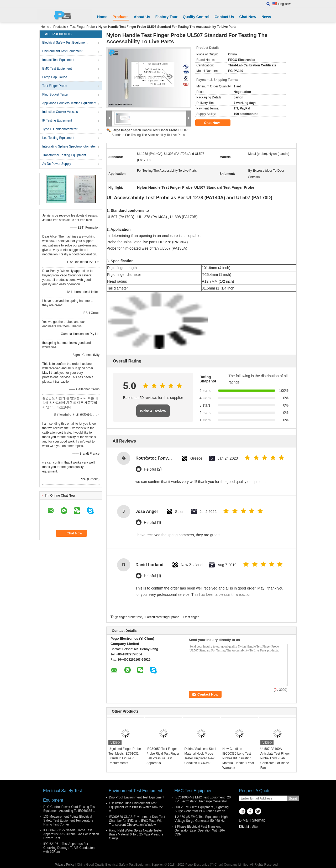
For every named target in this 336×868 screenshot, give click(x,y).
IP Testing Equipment (57, 120)
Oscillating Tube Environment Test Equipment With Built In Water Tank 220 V (137, 807)
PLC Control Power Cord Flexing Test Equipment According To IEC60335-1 (69, 809)
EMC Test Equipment (57, 69)
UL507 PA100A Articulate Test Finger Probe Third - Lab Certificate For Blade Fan (275, 758)
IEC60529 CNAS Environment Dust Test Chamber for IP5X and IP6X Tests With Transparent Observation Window (137, 821)
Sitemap (258, 820)
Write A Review (153, 411)
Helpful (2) (153, 469)
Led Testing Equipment (58, 138)
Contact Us (224, 17)
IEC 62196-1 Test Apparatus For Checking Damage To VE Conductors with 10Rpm (69, 848)
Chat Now (248, 17)
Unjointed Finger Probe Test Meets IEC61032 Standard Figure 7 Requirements (125, 756)
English (284, 4)
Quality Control (196, 17)
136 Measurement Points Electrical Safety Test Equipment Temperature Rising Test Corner (68, 820)
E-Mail (244, 820)
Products (121, 17)
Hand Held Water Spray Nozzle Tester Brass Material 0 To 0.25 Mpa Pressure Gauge (136, 834)
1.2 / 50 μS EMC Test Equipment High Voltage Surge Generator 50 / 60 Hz (201, 819)
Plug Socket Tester (55, 94)
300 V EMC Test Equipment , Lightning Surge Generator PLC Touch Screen (202, 809)
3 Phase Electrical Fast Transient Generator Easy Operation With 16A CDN (200, 830)
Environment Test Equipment (62, 51)
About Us (142, 17)
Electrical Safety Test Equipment (65, 43)
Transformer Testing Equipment (64, 155)
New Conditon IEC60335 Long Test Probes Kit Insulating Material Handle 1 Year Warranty (238, 758)
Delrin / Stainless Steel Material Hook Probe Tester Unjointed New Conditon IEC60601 (200, 756)
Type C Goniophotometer (60, 129)
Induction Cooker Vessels (60, 112)
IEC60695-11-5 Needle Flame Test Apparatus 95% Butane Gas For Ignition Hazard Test (71, 834)
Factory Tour (167, 17)
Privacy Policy (65, 865)
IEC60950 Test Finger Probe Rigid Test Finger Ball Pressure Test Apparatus (163, 756)
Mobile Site (248, 827)
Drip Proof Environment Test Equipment (137, 797)
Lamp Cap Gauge (55, 77)
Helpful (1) (152, 523)
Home (102, 17)
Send (293, 799)
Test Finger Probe (82, 27)
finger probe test (130, 617)
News (266, 17)
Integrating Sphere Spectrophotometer (69, 146)
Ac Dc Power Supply (57, 164)
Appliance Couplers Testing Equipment (69, 103)
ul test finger (190, 617)
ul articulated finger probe (162, 617)
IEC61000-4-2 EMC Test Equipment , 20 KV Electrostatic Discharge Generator (203, 799)
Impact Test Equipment (58, 60)
